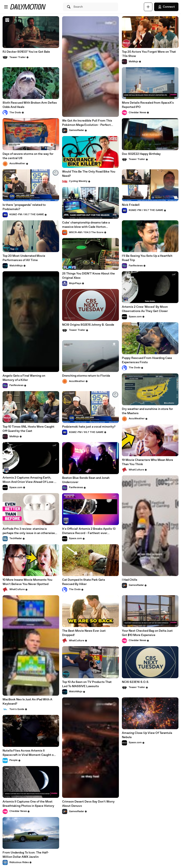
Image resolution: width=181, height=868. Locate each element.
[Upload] (148, 7)
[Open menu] (6, 7)
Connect (166, 7)
